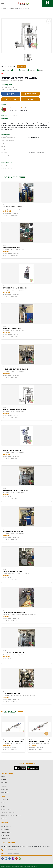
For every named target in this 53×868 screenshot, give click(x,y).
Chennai (4, 786)
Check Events (6, 839)
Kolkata (4, 783)
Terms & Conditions (8, 812)
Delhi (3, 777)
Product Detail (13, 9)
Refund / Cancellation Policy (11, 816)
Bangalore (5, 792)
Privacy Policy (6, 809)
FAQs (3, 806)
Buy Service (5, 829)
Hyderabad (5, 789)
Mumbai (4, 780)
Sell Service (5, 836)
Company (5, 800)
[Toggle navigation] (3, 3)
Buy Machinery (6, 826)
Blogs (3, 803)
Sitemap (4, 819)
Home (4, 9)
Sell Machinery (6, 833)
